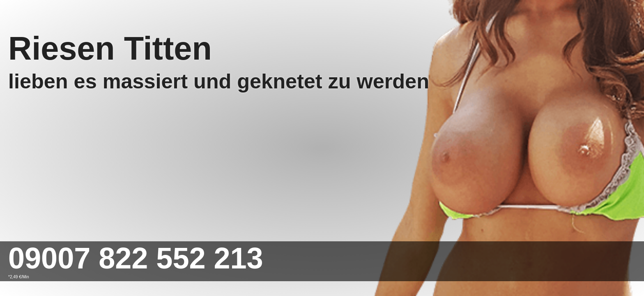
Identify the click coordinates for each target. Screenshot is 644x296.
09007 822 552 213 (136, 258)
